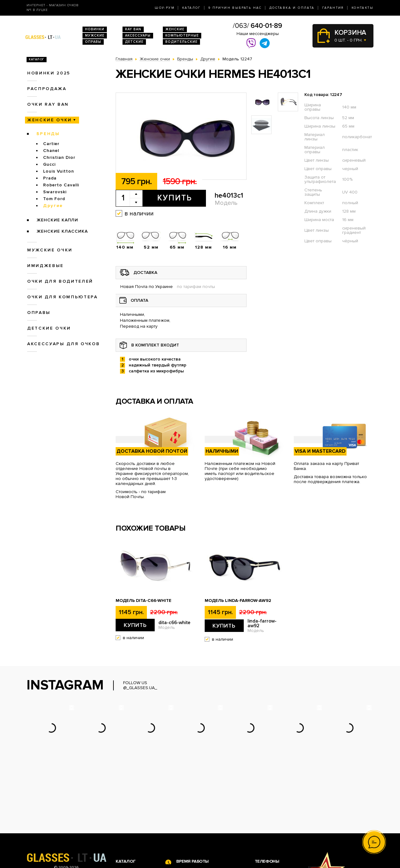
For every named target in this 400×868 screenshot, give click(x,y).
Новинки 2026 (131, 806)
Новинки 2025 (49, 73)
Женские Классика (62, 231)
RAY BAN (133, 29)
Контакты (362, 8)
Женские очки (50, 120)
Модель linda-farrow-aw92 (238, 601)
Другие (53, 206)
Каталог (192, 8)
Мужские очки (50, 250)
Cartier (51, 144)
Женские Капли (57, 220)
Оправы (93, 42)
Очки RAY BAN (48, 104)
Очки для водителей (60, 281)
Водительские (181, 42)
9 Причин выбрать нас (235, 8)
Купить (175, 198)
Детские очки (49, 328)
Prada (50, 178)
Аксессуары (138, 35)
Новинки (95, 29)
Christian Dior (59, 157)
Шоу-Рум (165, 8)
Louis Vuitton (59, 171)
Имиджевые (45, 266)
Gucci (49, 164)
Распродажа (47, 89)
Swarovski (55, 192)
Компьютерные (182, 35)
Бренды (48, 134)
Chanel (51, 151)
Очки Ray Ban (130, 813)
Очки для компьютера (62, 297)
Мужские (95, 35)
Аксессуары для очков (63, 344)
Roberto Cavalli (61, 185)
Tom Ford (54, 199)
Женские (175, 29)
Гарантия (333, 8)
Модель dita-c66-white (143, 601)
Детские (134, 42)
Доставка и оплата (292, 8)
